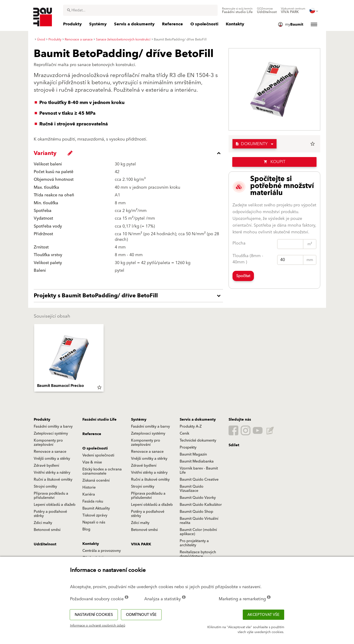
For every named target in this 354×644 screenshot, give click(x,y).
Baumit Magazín (193, 454)
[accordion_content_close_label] (130, 153)
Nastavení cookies (94, 615)
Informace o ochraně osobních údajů (98, 626)
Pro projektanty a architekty (194, 543)
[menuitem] (237, 10)
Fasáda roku (93, 501)
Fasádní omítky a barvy (53, 426)
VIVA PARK (141, 544)
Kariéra (89, 494)
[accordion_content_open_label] (130, 296)
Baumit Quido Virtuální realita (199, 521)
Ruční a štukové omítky (53, 480)
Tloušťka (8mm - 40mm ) (248, 259)
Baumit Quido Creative (199, 480)
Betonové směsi (47, 530)
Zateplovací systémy (51, 433)
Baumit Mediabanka (197, 461)
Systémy (139, 419)
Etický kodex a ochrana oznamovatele (102, 471)
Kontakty (91, 544)
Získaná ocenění (96, 480)
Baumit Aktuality (96, 508)
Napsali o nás (94, 522)
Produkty (42, 419)
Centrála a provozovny (102, 551)
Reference (92, 434)
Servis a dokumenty (198, 419)
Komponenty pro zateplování (48, 443)
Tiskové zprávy (95, 515)
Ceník (184, 433)
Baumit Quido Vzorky (198, 498)
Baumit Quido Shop (196, 512)
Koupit (275, 162)
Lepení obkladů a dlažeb (55, 505)
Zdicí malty (43, 523)
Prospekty (188, 447)
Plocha (239, 243)
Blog (86, 529)
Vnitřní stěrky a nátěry (52, 473)
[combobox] (140, 10)
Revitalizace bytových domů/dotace (198, 554)
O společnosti (95, 448)
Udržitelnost (45, 544)
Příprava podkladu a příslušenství (51, 496)
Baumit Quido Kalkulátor (201, 505)
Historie (89, 487)
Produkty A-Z (191, 426)
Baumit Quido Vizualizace (192, 489)
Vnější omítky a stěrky (52, 459)
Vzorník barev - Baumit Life (199, 470)
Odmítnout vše (141, 615)
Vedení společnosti (98, 455)
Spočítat (243, 276)
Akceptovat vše (263, 615)
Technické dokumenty (198, 440)
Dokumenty (251, 144)
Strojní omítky (45, 486)
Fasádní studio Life (99, 419)
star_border (313, 144)
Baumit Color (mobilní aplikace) (198, 532)
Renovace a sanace (50, 452)
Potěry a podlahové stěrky (50, 514)
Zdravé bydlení (46, 466)
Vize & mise (92, 462)
